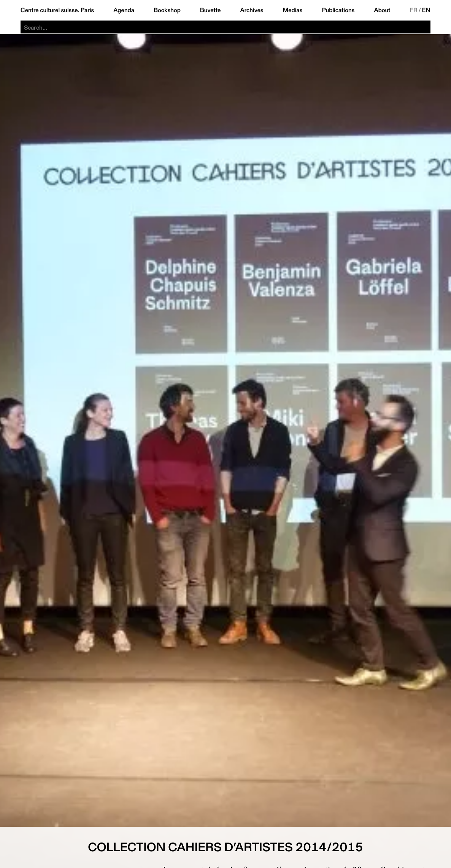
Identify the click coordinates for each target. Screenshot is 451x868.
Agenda (124, 10)
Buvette (210, 10)
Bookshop (167, 10)
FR (414, 10)
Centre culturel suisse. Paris (57, 10)
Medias (293, 10)
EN (426, 10)
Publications (338, 10)
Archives (252, 10)
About (382, 10)
